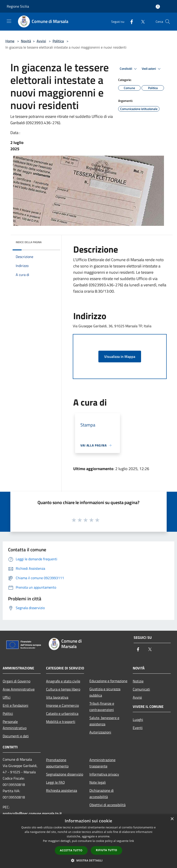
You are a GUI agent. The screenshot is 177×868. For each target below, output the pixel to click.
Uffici (7, 697)
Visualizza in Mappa (120, 357)
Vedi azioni (152, 69)
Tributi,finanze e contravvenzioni (102, 707)
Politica (58, 41)
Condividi (129, 69)
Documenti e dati (16, 736)
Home (10, 41)
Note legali (98, 782)
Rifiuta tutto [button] (107, 850)
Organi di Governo (17, 681)
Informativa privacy (104, 774)
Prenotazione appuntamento (57, 763)
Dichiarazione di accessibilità (102, 794)
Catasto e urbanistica (62, 713)
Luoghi (138, 720)
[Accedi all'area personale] (158, 7)
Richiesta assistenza (62, 790)
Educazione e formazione (108, 681)
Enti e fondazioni (15, 705)
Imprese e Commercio (62, 705)
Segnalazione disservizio (65, 774)
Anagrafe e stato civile (63, 681)
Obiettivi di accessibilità (107, 805)
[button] (88, 860)
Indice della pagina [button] (29, 242)
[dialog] (88, 841)
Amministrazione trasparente (102, 763)
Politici (8, 713)
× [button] (172, 819)
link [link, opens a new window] (132, 841)
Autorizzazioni (100, 732)
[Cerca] (168, 22)
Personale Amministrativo (15, 725)
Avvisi (41, 41)
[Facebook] (130, 21)
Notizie (138, 681)
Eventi (138, 728)
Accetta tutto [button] (71, 850)
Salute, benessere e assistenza (104, 721)
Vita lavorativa (57, 697)
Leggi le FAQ (55, 782)
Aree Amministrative (19, 689)
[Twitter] (141, 21)
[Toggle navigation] (9, 21)
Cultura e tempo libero (63, 689)
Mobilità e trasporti (61, 722)
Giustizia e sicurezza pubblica (105, 692)
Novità (26, 41)
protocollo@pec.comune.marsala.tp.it (32, 813)
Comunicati (141, 689)
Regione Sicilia (18, 6)
